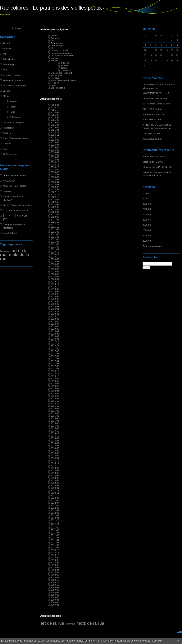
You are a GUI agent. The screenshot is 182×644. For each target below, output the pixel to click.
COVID (161, 156)
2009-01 (55, 605)
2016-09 (55, 378)
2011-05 (55, 538)
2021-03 (55, 244)
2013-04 (55, 480)
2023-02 (55, 187)
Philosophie (9, 128)
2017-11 (55, 344)
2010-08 (55, 560)
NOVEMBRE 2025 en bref (156, 93)
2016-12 (55, 371)
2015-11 (55, 403)
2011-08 (55, 530)
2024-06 (55, 147)
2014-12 (55, 431)
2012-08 (55, 500)
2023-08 (55, 172)
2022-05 (55, 209)
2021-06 (55, 237)
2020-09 (55, 259)
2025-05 (147, 230)
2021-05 (55, 239)
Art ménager (9, 64)
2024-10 (55, 137)
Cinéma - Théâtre (12, 75)
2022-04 (55, 212)
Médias (7, 96)
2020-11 (55, 254)
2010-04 (55, 570)
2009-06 (55, 595)
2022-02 (55, 217)
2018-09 (55, 319)
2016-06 (55, 386)
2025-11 (147, 198)
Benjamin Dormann (152, 172)
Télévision (15, 117)
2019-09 (55, 289)
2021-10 (55, 227)
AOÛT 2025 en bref (152, 109)
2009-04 (55, 600)
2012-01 (55, 518)
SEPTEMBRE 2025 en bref (156, 104)
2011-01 (55, 548)
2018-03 (55, 334)
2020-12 (55, 252)
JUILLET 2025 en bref (154, 114)
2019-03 (55, 304)
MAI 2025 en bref (151, 133)
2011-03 (55, 543)
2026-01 (147, 193)
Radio (13, 112)
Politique (7, 133)
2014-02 (55, 456)
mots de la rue (15, 256)
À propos (16, 28)
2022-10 (55, 197)
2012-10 (55, 495)
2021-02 (55, 247)
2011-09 (55, 528)
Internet (13, 101)
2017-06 (55, 356)
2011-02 (55, 545)
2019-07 (55, 294)
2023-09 (55, 170)
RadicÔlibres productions (15, 138)
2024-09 (55, 140)
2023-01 (55, 189)
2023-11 (55, 165)
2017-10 (55, 346)
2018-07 (55, 324)
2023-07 (55, 175)
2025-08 (147, 214)
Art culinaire (9, 59)
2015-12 (55, 401)
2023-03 (55, 184)
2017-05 (55, 359)
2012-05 (55, 508)
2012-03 (55, 513)
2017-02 (55, 366)
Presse (13, 107)
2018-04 (55, 331)
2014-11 (55, 433)
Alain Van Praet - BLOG (15, 186)
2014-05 (55, 448)
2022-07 (55, 204)
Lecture (7, 91)
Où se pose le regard (13, 123)
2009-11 (55, 582)
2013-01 (55, 488)
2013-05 (55, 478)
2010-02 (55, 575)
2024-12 (55, 132)
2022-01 (55, 219)
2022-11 (55, 194)
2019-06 (55, 296)
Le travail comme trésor (15, 85)
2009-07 (55, 592)
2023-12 (55, 162)
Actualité (7, 48)
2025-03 (147, 241)
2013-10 (55, 465)
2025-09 (147, 209)
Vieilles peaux (10, 154)
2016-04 (55, 391)
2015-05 (55, 418)
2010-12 (55, 550)
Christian (147, 167)
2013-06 (55, 475)
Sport (6, 149)
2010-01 (55, 577)
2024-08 (55, 142)
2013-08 (55, 470)
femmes (5, 251)
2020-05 (55, 269)
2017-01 (55, 368)
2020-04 (55, 272)
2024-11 (55, 135)
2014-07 (55, 443)
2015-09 (55, 408)
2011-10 (55, 525)
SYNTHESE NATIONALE (16, 210)
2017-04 (55, 361)
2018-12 (55, 311)
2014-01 (55, 458)
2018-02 (55, 336)
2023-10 (55, 167)
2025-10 (147, 204)
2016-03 (55, 393)
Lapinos (7, 191)
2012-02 (55, 515)
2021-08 (55, 232)
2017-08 (55, 351)
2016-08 (55, 381)
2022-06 (55, 207)
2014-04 (55, 451)
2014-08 (55, 441)
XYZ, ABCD (9, 181)
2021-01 (55, 249)
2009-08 (55, 590)
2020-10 (55, 257)
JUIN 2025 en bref (152, 119)
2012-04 (55, 510)
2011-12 (55, 520)
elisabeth (147, 162)
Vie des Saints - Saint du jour (17, 205)
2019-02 (55, 306)
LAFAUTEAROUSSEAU (15, 175)
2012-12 (55, 490)
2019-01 (55, 309)
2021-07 (55, 234)
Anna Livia (148, 156)
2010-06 (55, 565)
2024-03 (55, 155)
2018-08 (55, 321)
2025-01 (55, 130)
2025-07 (147, 220)
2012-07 (55, 503)
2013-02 (55, 485)
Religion (7, 144)
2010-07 (55, 562)
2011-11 (55, 523)
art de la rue (52, 623)
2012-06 (55, 505)
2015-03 (55, 423)
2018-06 (55, 326)
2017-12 (55, 341)
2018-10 (55, 316)
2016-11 (55, 373)
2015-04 (55, 421)
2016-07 (55, 383)
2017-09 (55, 349)
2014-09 (55, 438)
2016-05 (55, 388)
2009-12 (55, 580)
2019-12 (55, 281)
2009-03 (55, 602)
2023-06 (55, 177)
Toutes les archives (152, 246)
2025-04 (147, 236)
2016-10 (55, 376)
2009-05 (55, 597)
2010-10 (55, 555)
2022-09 (55, 199)
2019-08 (55, 291)
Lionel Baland (10, 233)
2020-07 (55, 264)
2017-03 (55, 364)
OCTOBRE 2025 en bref (155, 98)
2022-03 (55, 214)
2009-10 (55, 585)
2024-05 (55, 150)
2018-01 (55, 339)
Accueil (7, 43)
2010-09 (55, 557)
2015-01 (55, 428)
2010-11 (55, 552)
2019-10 (55, 286)
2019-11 (55, 284)
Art (4, 54)
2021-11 (55, 224)
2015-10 (55, 406)
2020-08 (55, 262)
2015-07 (55, 413)
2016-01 (55, 398)
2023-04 (55, 182)
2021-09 (55, 229)
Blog (5, 70)
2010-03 (55, 572)
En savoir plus (155, 641)
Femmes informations (14, 80)
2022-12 (55, 192)
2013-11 (55, 463)
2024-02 (55, 157)
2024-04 (55, 152)
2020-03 (55, 274)
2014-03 (55, 453)
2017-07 (55, 354)
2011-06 (55, 535)
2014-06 (55, 446)
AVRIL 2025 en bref (152, 139)
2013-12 (55, 460)
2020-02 (55, 276)
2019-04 (55, 301)
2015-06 (55, 416)
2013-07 (55, 473)
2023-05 (55, 180)
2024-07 (55, 145)
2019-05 (55, 299)
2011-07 (55, 533)
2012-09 (55, 498)
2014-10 (55, 436)
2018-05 (55, 329)
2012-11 (55, 493)
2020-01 (55, 279)
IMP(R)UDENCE (164, 167)
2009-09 (55, 587)
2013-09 (55, 468)
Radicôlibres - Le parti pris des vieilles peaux (51, 8)
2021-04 (55, 242)
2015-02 (55, 426)
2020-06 (55, 267)
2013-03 (55, 483)
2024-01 (55, 160)
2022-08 (55, 202)
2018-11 (55, 314)
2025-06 (147, 225)
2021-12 (55, 222)
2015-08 (55, 411)
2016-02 (55, 396)
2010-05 (55, 567)
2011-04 (55, 540)
